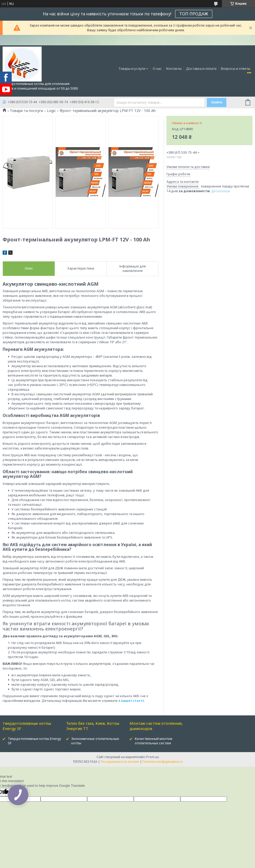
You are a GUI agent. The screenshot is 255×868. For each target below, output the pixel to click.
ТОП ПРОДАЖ (194, 14)
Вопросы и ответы (236, 68)
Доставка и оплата (201, 68)
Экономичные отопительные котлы (95, 741)
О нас (157, 68)
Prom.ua (152, 757)
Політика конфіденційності (163, 762)
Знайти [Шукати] (216, 102)
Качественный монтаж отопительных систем (154, 741)
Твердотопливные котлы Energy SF (34, 741)
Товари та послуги (26, 111)
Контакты (174, 68)
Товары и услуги (132, 68)
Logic (51, 111)
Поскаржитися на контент (120, 762)
